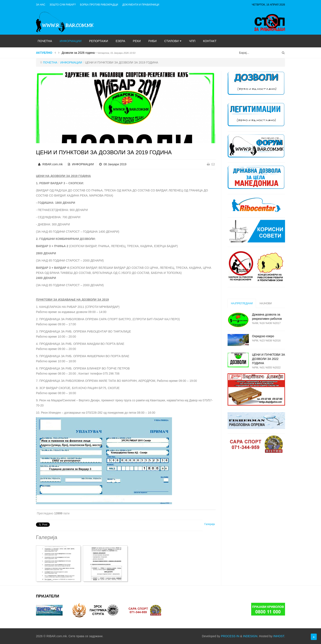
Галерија (210, 524)
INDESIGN (250, 636)
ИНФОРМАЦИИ (71, 62)
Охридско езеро (263, 336)
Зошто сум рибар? (63, 5)
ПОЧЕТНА (50, 62)
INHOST (279, 636)
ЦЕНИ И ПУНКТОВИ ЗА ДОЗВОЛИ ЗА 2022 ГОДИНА (269, 359)
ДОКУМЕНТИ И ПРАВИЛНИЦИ (141, 5)
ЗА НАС (41, 5)
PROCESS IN (230, 636)
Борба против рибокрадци (99, 5)
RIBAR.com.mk (53, 164)
